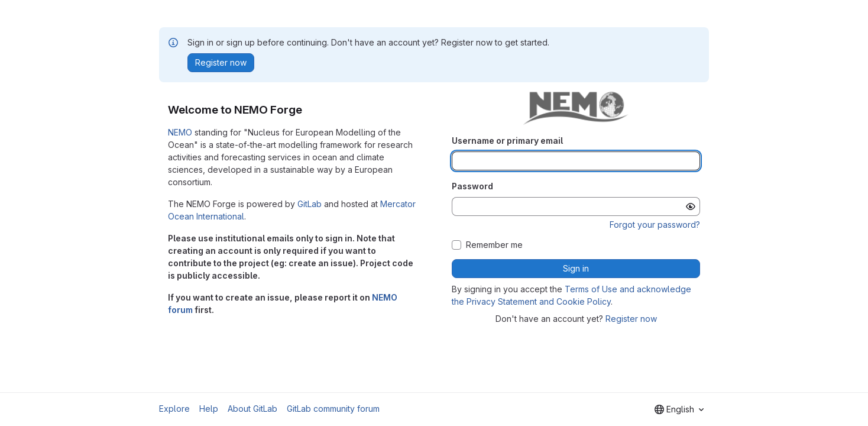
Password (472, 186)
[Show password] (691, 206)
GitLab (310, 204)
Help (209, 409)
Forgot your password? (655, 225)
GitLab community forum (333, 409)
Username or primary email (507, 141)
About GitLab (252, 409)
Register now (631, 319)
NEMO (180, 132)
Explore (174, 409)
